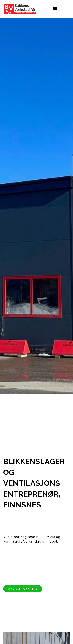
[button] (55, 9)
